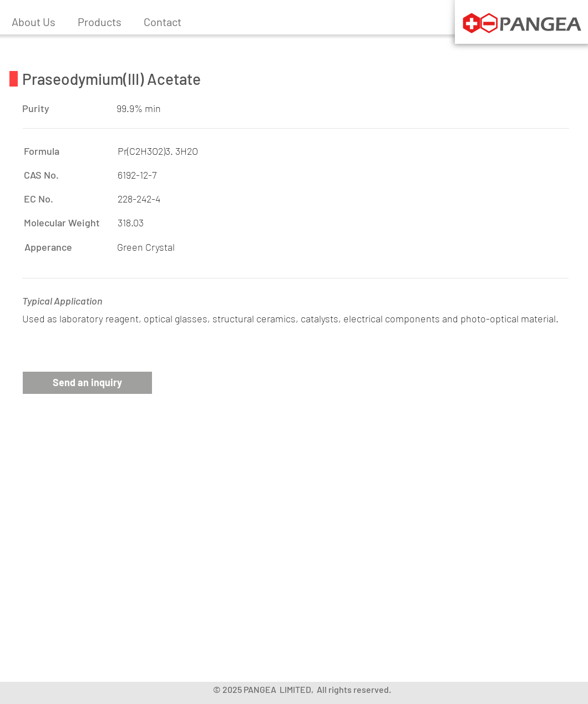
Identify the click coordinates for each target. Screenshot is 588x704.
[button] (100, 22)
